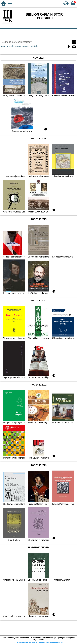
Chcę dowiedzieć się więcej (25, 642)
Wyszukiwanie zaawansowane (15, 46)
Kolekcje (34, 46)
